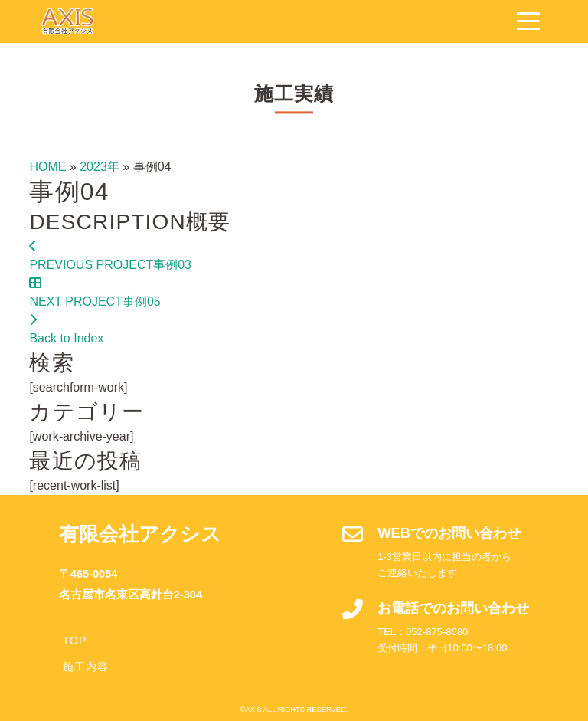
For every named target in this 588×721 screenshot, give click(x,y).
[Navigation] (528, 21)
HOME (47, 167)
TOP (75, 641)
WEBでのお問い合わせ (449, 533)
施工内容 (86, 667)
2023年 (100, 167)
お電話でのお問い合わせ (453, 608)
